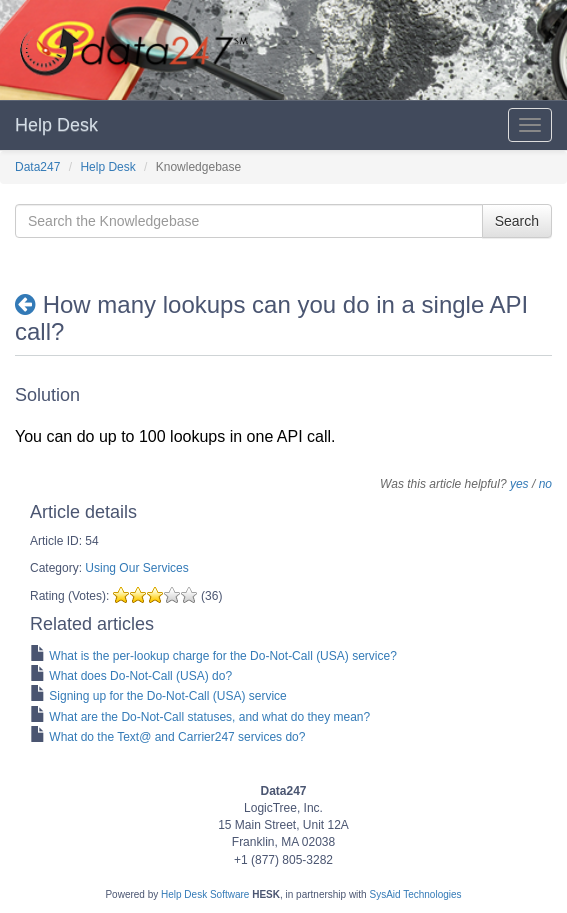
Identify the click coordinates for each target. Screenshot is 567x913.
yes (519, 484)
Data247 (37, 167)
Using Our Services (136, 568)
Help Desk (56, 125)
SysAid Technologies (415, 894)
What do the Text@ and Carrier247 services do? (177, 737)
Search (517, 221)
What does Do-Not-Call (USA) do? (140, 676)
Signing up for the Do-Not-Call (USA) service (167, 696)
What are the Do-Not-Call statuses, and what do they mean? (209, 717)
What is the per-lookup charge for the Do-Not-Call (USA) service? (222, 656)
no (545, 484)
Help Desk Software (205, 894)
